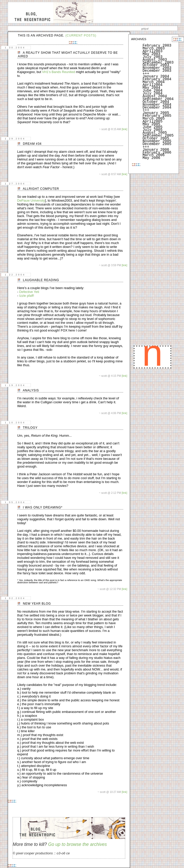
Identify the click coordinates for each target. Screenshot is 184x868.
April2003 (152, 51)
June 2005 (152, 127)
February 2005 (157, 116)
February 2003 (157, 46)
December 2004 (157, 108)
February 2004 (157, 79)
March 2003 (153, 48)
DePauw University (31, 200)
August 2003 (155, 60)
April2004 (152, 85)
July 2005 (152, 130)
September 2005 (158, 136)
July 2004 (152, 93)
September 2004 (158, 99)
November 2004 (157, 105)
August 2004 (155, 96)
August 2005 (155, 133)
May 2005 (151, 124)
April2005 (152, 121)
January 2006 (156, 150)
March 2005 (153, 119)
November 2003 (157, 68)
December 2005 (157, 144)
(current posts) (81, 35)
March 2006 (153, 155)
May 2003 (151, 54)
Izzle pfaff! (27, 296)
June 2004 (152, 91)
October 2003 (156, 65)
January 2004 (156, 76)
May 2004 (151, 88)
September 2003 (158, 62)
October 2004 (156, 102)
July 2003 (152, 57)
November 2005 (157, 141)
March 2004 (153, 82)
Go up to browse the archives (77, 844)
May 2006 (151, 158)
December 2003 (157, 71)
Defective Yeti (29, 292)
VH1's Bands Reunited (59, 72)
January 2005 (156, 113)
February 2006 (157, 153)
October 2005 (156, 138)
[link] (124, 129)
